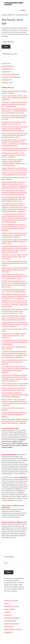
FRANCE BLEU (6, 69)
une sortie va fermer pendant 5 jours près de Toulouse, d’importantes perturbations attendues (14, 415)
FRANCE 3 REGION (9, 609)
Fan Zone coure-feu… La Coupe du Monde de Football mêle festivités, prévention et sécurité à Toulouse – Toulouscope (15, 324)
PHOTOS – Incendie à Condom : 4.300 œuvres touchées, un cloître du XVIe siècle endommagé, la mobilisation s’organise (15, 129)
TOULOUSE (5, 83)
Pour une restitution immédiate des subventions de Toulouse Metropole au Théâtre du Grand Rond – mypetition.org (15, 395)
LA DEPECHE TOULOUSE (9, 74)
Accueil (4, 15)
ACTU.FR (4, 63)
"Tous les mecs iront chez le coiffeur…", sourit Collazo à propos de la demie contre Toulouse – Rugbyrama (15, 98)
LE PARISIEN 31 (8, 632)
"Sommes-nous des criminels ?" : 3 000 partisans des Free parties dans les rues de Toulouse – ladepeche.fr (14, 155)
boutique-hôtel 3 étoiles (17, 487)
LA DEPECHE (8, 615)
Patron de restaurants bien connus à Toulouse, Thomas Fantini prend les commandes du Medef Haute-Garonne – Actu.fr (15, 135)
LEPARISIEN (5, 80)
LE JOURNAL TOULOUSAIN (9, 77)
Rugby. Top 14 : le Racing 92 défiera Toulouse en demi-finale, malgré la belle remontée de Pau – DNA (14, 117)
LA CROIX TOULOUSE (10, 621)
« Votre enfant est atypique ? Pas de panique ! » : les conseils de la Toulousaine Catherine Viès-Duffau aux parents (15, 342)
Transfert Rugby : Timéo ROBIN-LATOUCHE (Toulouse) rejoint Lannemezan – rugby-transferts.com (14, 336)
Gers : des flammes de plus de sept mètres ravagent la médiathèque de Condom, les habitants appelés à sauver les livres (14, 199)
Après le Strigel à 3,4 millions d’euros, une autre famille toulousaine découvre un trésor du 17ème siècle (15, 270)
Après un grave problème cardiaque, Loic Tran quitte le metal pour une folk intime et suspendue (15, 362)
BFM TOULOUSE (6, 66)
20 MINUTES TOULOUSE (11, 601)
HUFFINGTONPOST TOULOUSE (13, 630)
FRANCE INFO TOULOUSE (11, 624)
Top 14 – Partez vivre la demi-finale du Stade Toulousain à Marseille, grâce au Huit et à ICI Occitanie (14, 263)
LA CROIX (4, 72)
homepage (25, 30)
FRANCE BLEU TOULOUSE (11, 606)
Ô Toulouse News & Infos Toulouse (14, 4)
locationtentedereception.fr (9, 454)
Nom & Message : (9, 557)
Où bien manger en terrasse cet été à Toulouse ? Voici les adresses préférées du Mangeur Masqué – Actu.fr (15, 242)
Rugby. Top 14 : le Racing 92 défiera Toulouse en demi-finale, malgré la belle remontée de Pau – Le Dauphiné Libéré (14, 104)
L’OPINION (7, 612)
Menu (24, 10)
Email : (6, 563)
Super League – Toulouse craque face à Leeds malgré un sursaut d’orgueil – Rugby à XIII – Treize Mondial (15, 257)
